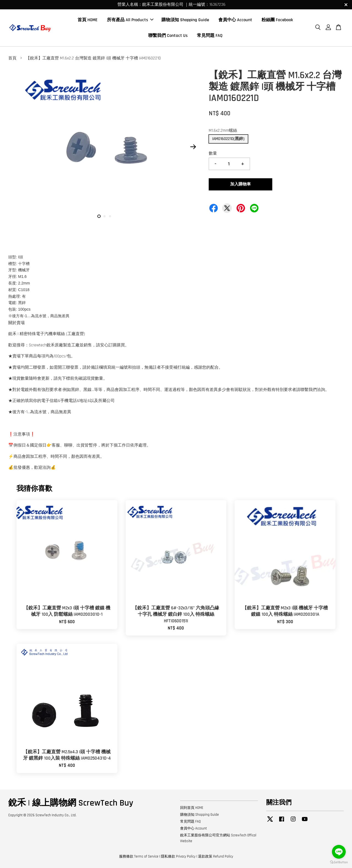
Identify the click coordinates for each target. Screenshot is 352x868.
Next (193, 147)
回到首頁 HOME (192, 808)
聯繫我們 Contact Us (168, 36)
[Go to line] (339, 852)
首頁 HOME (88, 20)
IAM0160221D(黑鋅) (228, 139)
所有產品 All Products (130, 20)
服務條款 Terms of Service (139, 856)
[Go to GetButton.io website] (339, 862)
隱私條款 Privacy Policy (178, 856)
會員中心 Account (235, 20)
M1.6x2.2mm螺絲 (223, 131)
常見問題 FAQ (210, 36)
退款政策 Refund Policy (216, 856)
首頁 (12, 58)
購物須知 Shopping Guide (185, 20)
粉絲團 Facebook (277, 20)
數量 (213, 153)
